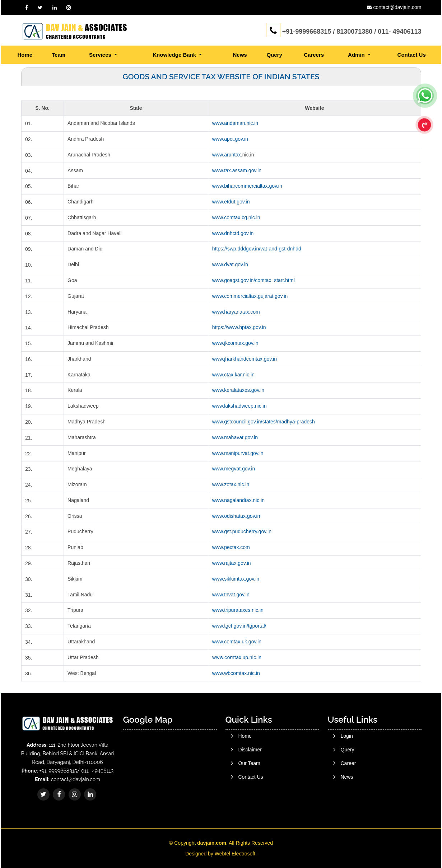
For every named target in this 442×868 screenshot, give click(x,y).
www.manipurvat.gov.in (238, 453)
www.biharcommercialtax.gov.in (247, 186)
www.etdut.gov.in (231, 202)
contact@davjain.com (397, 7)
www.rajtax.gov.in (232, 563)
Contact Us (412, 55)
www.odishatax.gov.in (236, 516)
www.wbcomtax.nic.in (236, 673)
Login (347, 771)
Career (348, 798)
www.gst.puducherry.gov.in (242, 531)
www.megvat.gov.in (234, 469)
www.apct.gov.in (230, 139)
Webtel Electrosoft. (236, 854)
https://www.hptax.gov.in (239, 327)
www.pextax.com (231, 547)
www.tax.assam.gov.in (237, 170)
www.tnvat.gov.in (231, 595)
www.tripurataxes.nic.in (238, 610)
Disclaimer (250, 777)
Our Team (249, 790)
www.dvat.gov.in (230, 264)
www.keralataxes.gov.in (238, 390)
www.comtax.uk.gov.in (237, 642)
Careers (314, 55)
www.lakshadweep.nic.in (239, 406)
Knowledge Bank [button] (175, 55)
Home (25, 55)
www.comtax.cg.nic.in (236, 217)
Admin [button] (357, 55)
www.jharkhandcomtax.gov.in (245, 359)
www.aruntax (227, 155)
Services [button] (101, 55)
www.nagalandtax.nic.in (238, 500)
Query (274, 55)
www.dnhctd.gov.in (233, 233)
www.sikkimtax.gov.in (236, 579)
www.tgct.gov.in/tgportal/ (239, 626)
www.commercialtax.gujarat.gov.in (250, 296)
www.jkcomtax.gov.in (235, 343)
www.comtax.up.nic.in (237, 657)
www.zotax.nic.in (231, 484)
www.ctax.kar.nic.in (233, 375)
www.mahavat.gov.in (235, 437)
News (240, 55)
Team (59, 55)
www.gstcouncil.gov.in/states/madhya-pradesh (264, 422)
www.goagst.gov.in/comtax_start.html (253, 280)
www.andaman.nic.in (235, 123)
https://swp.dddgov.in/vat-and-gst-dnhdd (257, 249)
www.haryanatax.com (236, 312)
